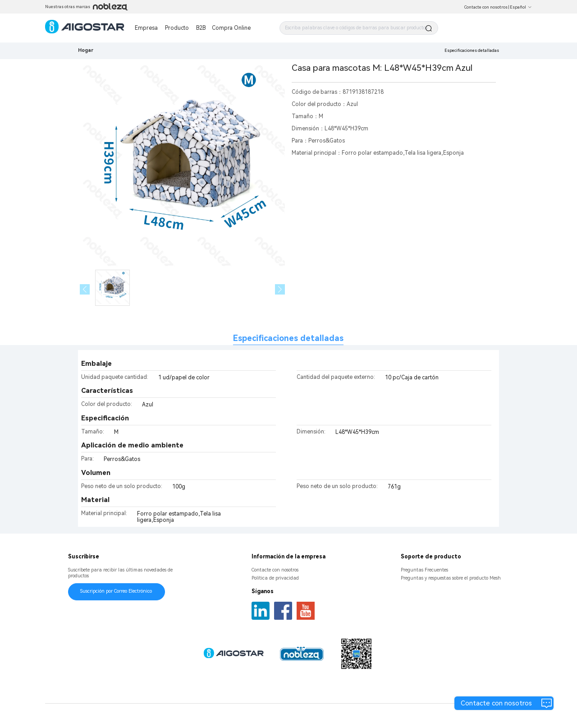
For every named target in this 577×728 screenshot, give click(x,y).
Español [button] (521, 7)
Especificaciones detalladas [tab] (288, 338)
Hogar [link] (86, 50)
